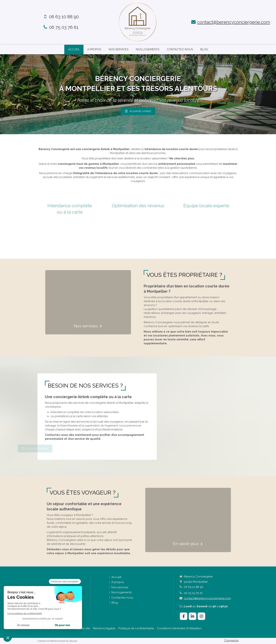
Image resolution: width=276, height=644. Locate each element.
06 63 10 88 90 (64, 17)
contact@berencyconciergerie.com (234, 22)
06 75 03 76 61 (64, 27)
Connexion (231, 640)
